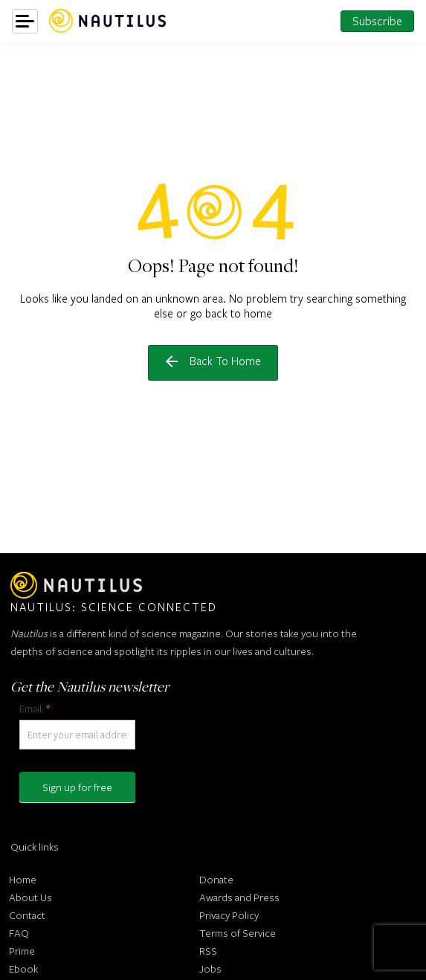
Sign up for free (77, 787)
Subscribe (377, 20)
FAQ (19, 933)
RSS (208, 951)
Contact (27, 915)
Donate (216, 879)
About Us (30, 897)
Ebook (23, 968)
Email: (35, 708)
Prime (22, 951)
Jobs (210, 968)
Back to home (213, 361)
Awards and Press (239, 897)
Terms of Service (238, 933)
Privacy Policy (229, 915)
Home (23, 879)
